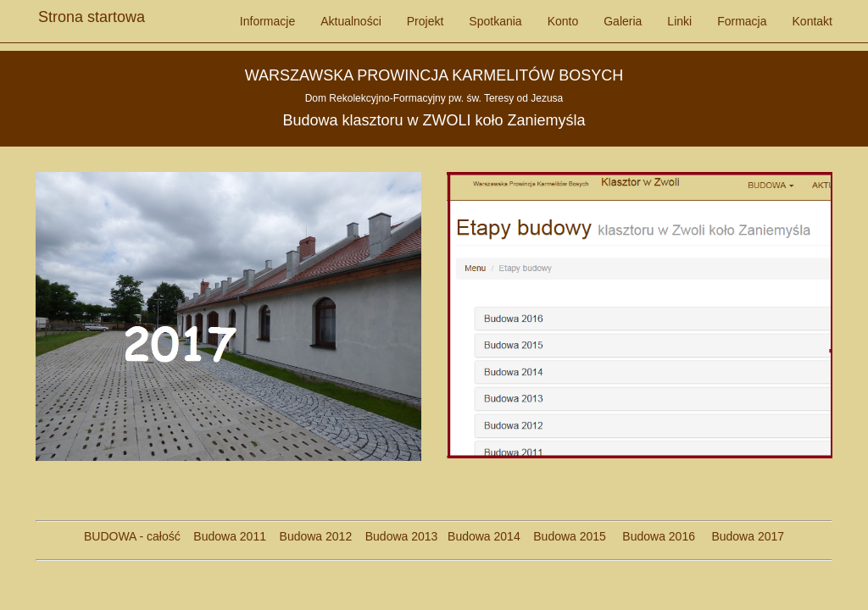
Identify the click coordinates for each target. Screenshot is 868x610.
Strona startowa (92, 13)
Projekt (426, 21)
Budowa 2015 (563, 536)
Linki (679, 21)
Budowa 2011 (230, 536)
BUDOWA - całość (132, 536)
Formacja (742, 21)
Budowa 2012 (316, 536)
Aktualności (351, 21)
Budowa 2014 (484, 536)
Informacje (267, 21)
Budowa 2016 (652, 536)
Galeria (623, 21)
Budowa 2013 (402, 536)
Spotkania (495, 21)
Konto (563, 21)
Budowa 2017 (741, 536)
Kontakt (812, 21)
